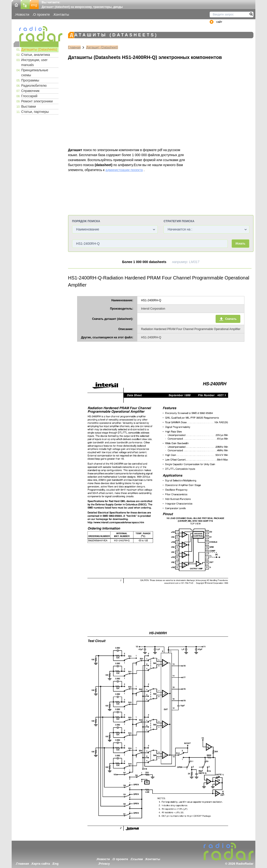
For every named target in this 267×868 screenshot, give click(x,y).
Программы (30, 80)
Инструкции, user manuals (34, 62)
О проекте (41, 14)
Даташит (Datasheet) (102, 47)
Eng (56, 864)
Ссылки (137, 859)
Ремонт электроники (37, 101)
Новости (22, 14)
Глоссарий (29, 96)
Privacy (104, 864)
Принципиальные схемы (35, 73)
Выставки (29, 106)
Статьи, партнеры (35, 112)
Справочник (30, 91)
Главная (74, 47)
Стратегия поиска (179, 221)
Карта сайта (41, 864)
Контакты (62, 14)
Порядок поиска (86, 221)
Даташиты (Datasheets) (39, 49)
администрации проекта (124, 170)
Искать (240, 244)
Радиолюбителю (34, 86)
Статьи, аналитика (36, 55)
